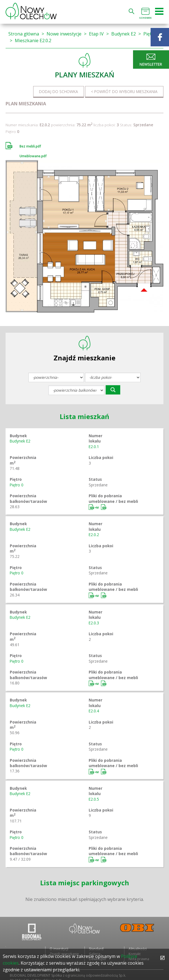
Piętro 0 (17, 485)
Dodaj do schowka (59, 91)
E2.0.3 (94, 623)
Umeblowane (94, 507)
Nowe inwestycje (64, 34)
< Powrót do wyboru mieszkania (124, 91)
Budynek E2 (124, 34)
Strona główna (24, 34)
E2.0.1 (94, 447)
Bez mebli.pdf (30, 146)
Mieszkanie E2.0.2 (33, 41)
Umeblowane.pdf (33, 156)
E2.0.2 (94, 535)
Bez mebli (104, 507)
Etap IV (96, 34)
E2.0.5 (94, 799)
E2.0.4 (94, 711)
